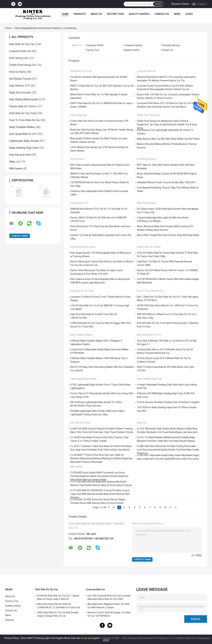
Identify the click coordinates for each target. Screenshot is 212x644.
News (177, 14)
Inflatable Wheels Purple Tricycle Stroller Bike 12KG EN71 (167, 182)
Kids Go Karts (18, 72)
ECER (106, 640)
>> (170, 507)
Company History (133, 45)
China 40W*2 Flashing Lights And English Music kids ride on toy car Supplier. (61, 638)
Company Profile (95, 45)
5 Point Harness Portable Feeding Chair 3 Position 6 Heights (168, 402)
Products (80, 14)
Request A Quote (180, 4)
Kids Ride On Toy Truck (23, 113)
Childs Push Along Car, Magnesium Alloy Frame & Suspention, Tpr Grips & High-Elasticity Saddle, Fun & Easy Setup (167, 124)
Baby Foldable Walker (22, 127)
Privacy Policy (12, 638)
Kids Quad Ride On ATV (23, 134)
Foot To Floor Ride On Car (25, 120)
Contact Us (162, 14)
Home (65, 14)
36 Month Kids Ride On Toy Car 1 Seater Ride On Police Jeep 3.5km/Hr (58, 597)
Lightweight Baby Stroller (24, 141)
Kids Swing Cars (19, 58)
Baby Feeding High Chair (24, 148)
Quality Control (139, 14)
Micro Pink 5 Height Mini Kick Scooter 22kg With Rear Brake (168, 235)
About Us (96, 14)
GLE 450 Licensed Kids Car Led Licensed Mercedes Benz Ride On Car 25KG (109, 597)
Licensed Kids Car (20, 51)
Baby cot (15, 162)
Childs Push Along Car (23, 65)
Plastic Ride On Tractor (23, 106)
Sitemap (10, 620)
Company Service (171, 45)
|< (109, 507)
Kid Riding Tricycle (20, 79)
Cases (189, 14)
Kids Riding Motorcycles (24, 99)
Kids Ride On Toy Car (22, 44)
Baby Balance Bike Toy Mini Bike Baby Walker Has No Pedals (168, 139)
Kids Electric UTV (20, 86)
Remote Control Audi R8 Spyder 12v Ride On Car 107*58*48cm (109, 614)
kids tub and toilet (20, 155)
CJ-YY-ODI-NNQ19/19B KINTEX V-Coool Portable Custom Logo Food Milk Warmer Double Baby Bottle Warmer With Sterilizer (100, 494)
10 (165, 507)
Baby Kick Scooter (20, 93)
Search (158, 4)
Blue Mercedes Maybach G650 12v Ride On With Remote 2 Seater (109, 606)
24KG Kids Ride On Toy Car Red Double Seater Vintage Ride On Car (58, 614)
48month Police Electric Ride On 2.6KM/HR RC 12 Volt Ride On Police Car (59, 606)
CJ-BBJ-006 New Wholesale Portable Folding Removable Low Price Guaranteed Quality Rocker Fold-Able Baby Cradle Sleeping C (168, 450)
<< (114, 507)
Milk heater (16, 168)
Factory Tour (115, 14)
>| (176, 507)
